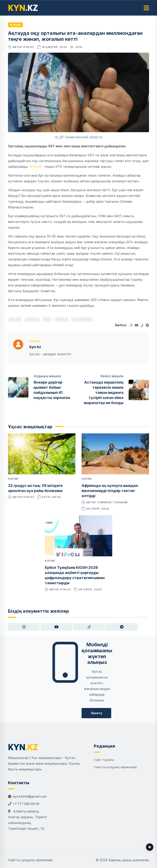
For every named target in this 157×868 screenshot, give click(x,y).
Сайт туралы (104, 760)
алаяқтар (32, 319)
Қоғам (15, 25)
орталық (61, 319)
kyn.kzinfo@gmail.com (30, 796)
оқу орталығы (82, 319)
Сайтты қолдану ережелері (115, 767)
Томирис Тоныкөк (112, 502)
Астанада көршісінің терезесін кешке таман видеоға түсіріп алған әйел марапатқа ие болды (104, 393)
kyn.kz (29, 47)
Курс (47, 319)
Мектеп (15, 319)
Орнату (96, 713)
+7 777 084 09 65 (26, 804)
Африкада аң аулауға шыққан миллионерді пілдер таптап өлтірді (110, 491)
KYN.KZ (36, 167)
